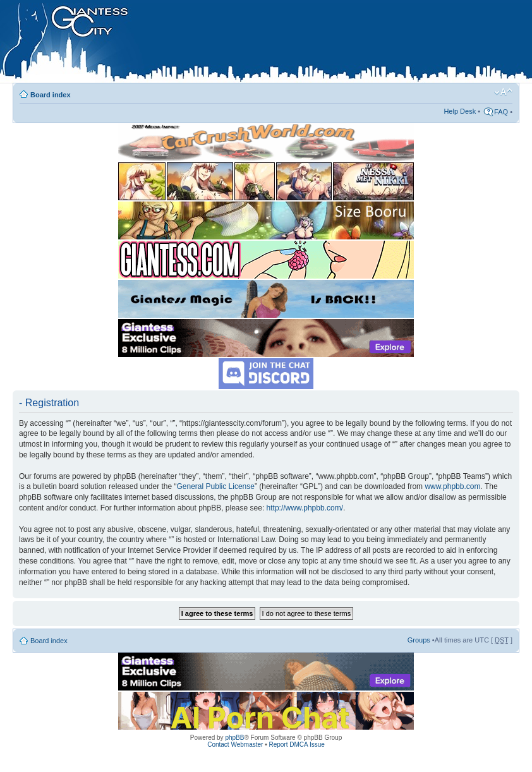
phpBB (234, 738)
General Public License (216, 486)
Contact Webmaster (235, 745)
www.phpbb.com (452, 486)
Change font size (503, 92)
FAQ (501, 112)
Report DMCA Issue (296, 745)
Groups (419, 640)
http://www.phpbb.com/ (305, 508)
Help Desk (460, 111)
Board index (51, 95)
